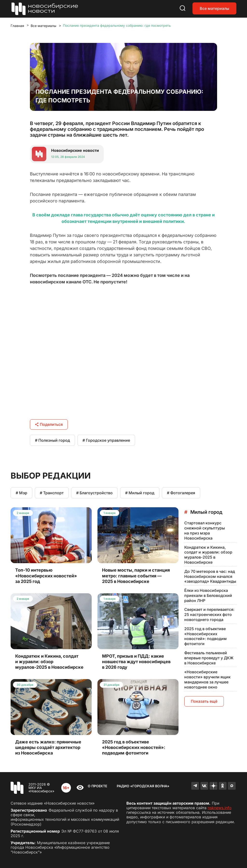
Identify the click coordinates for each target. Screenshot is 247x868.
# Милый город (140, 493)
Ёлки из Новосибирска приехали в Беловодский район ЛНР (208, 595)
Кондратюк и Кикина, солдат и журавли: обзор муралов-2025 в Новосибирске (208, 555)
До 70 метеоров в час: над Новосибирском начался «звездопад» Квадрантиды (210, 576)
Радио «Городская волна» (143, 786)
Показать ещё (204, 701)
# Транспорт (52, 493)
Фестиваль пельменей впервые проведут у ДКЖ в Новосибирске (209, 658)
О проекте (97, 786)
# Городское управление (106, 440)
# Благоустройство (94, 493)
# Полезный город (52, 440)
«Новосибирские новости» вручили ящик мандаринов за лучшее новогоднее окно (207, 679)
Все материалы (214, 8)
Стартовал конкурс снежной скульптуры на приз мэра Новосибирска (205, 530)
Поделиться (49, 424)
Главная (17, 26)
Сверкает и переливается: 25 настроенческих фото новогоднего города (209, 614)
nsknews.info (220, 808)
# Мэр (21, 493)
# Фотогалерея (181, 493)
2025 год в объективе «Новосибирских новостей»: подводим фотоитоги (206, 636)
